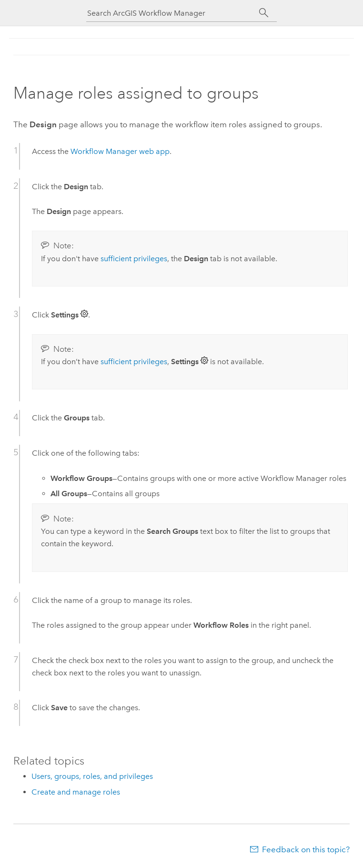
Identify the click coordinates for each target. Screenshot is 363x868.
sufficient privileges (134, 259)
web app (120, 151)
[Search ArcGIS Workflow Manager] (172, 13)
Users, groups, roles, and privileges (92, 776)
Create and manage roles (76, 792)
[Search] (264, 13)
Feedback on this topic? (306, 849)
